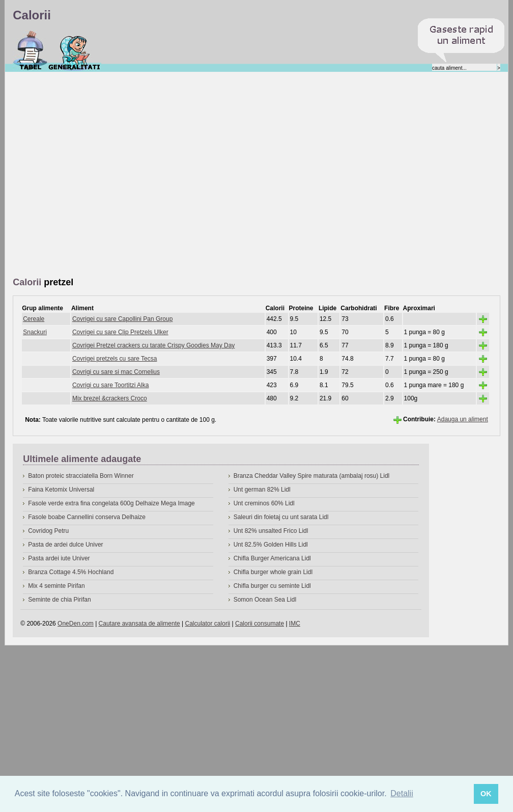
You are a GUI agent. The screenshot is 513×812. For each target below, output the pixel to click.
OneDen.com (76, 624)
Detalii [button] (402, 793)
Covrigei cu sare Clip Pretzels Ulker (120, 332)
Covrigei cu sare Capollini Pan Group (122, 319)
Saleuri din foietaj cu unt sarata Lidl (281, 517)
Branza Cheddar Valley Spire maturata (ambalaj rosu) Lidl (312, 476)
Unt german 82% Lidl (262, 490)
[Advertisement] (104, 175)
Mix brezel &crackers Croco (110, 398)
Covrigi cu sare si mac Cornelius (116, 372)
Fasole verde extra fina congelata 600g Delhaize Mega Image (111, 503)
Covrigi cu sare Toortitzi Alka (111, 385)
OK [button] (486, 794)
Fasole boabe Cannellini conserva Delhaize (87, 517)
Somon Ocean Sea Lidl (265, 600)
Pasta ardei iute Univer (59, 558)
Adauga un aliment (463, 419)
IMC (295, 624)
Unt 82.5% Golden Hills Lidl (271, 545)
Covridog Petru (48, 531)
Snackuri (35, 332)
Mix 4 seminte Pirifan (56, 586)
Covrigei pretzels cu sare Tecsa (115, 359)
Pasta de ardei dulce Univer (65, 545)
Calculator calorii (208, 624)
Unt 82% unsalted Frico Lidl (271, 531)
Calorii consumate (260, 624)
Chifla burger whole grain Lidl (273, 572)
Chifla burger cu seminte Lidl (272, 586)
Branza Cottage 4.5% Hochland (71, 572)
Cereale (34, 319)
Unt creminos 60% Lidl (264, 503)
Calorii (30, 50)
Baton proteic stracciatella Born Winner (81, 476)
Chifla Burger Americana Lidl (272, 558)
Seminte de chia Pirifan (59, 600)
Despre (75, 50)
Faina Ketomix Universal (61, 490)
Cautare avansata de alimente (139, 624)
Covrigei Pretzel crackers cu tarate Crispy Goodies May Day (153, 345)
